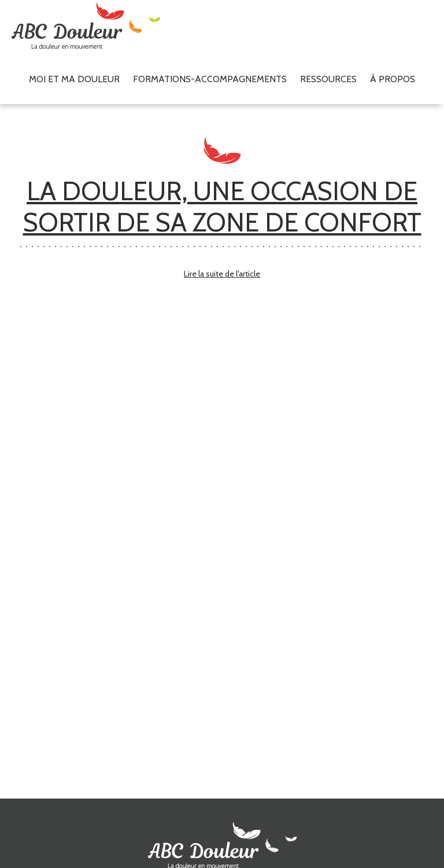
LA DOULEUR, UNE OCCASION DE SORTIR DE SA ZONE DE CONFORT (222, 207)
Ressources (328, 79)
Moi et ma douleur (74, 79)
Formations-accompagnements (210, 79)
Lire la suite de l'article (222, 274)
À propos (393, 79)
